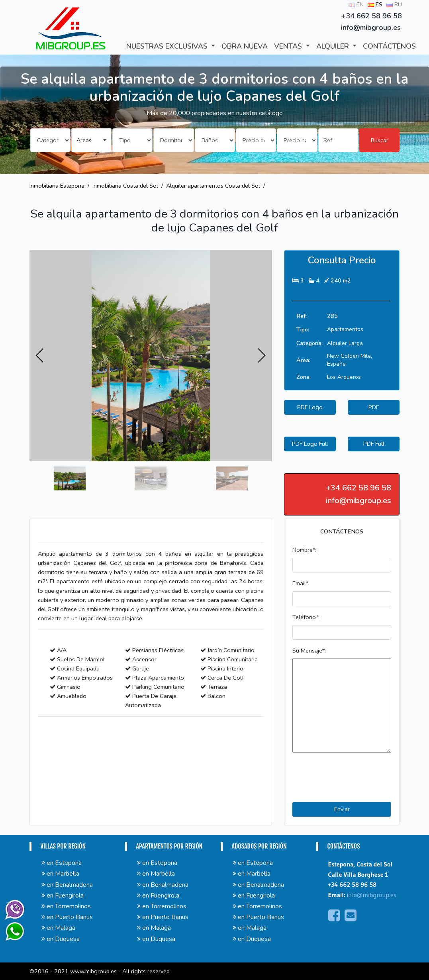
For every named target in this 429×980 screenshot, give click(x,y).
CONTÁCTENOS (389, 46)
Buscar (380, 140)
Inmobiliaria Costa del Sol (125, 186)
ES (375, 4)
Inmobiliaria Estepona (57, 186)
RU (394, 4)
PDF (374, 407)
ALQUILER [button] (334, 46)
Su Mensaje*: (309, 651)
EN (356, 4)
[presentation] (40, 356)
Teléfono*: (306, 617)
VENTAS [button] (289, 46)
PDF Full (374, 444)
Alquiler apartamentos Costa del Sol (213, 186)
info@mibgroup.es (372, 895)
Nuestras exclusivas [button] (168, 46)
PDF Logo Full (310, 444)
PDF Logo (310, 407)
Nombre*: (304, 550)
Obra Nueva (245, 46)
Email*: (301, 583)
